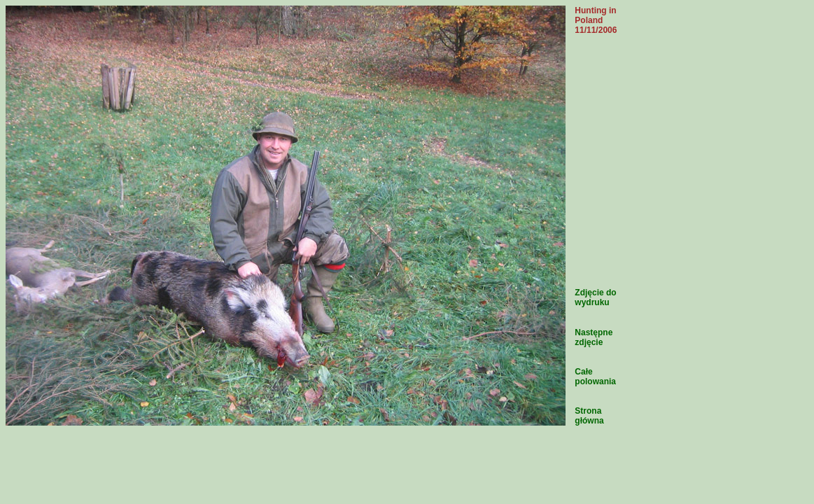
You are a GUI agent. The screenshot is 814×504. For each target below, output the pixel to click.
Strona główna (589, 416)
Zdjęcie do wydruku (595, 297)
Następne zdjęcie (594, 337)
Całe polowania (595, 377)
